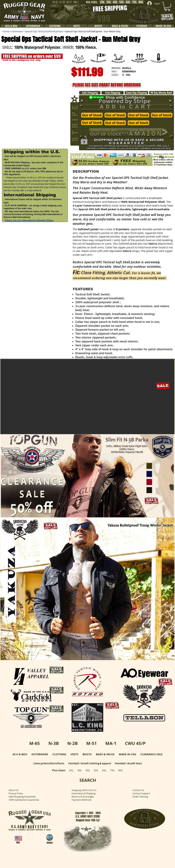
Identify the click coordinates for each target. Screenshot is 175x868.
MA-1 (111, 743)
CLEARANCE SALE (151, 754)
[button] (35, 101)
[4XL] (115, 2)
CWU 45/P (135, 743)
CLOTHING (59, 754)
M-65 (35, 743)
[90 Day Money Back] (161, 93)
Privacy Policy (16, 793)
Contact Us (138, 790)
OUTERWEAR (40, 754)
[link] (167, 6)
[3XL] (109, 2)
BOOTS (87, 754)
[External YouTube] (36, 300)
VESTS (74, 754)
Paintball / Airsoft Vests (128, 763)
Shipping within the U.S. (84, 790)
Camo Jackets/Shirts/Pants (49, 763)
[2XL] (102, 2)
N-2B (72, 743)
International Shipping (83, 793)
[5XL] (122, 2)
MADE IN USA (127, 754)
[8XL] (141, 2)
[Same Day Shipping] (136, 93)
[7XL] (134, 2)
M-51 (92, 743)
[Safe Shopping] (90, 93)
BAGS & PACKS (105, 754)
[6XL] (128, 2)
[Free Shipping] (113, 93)
